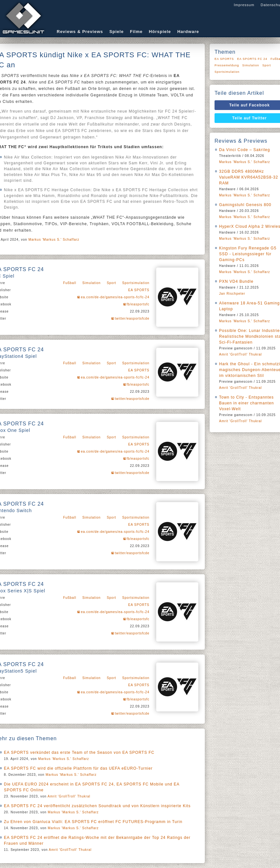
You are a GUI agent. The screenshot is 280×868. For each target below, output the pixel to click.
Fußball (70, 283)
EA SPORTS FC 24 (252, 59)
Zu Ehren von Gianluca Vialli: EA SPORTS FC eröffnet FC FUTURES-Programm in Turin (93, 822)
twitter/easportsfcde (132, 319)
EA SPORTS (139, 290)
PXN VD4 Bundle (236, 281)
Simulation (92, 283)
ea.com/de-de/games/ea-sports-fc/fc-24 (115, 297)
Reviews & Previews (80, 32)
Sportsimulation (136, 283)
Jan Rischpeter (232, 294)
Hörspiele (160, 32)
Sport (111, 283)
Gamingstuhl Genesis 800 (245, 205)
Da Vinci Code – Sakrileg (245, 150)
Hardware (188, 32)
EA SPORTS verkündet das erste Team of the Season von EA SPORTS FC (79, 753)
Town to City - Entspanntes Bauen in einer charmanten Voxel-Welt (246, 403)
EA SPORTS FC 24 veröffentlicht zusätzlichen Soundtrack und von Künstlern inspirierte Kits (97, 806)
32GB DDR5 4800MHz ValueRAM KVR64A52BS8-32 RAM (249, 177)
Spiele (116, 32)
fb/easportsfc (138, 304)
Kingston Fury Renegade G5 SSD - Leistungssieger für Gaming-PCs (248, 254)
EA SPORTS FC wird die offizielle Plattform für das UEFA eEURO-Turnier (78, 768)
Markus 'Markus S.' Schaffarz (54, 240)
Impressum (244, 5)
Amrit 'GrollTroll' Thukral (69, 796)
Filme (136, 32)
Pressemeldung (227, 65)
